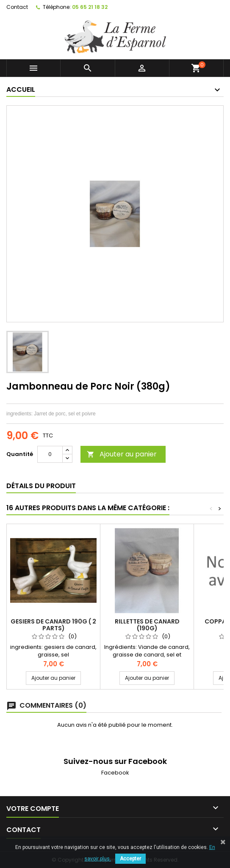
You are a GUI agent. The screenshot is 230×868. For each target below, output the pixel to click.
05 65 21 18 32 (90, 7)
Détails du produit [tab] (41, 486)
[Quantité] (50, 454)
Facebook (115, 773)
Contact (17, 7)
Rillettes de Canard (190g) (147, 625)
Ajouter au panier (122, 454)
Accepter (130, 859)
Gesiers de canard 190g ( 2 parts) (53, 625)
